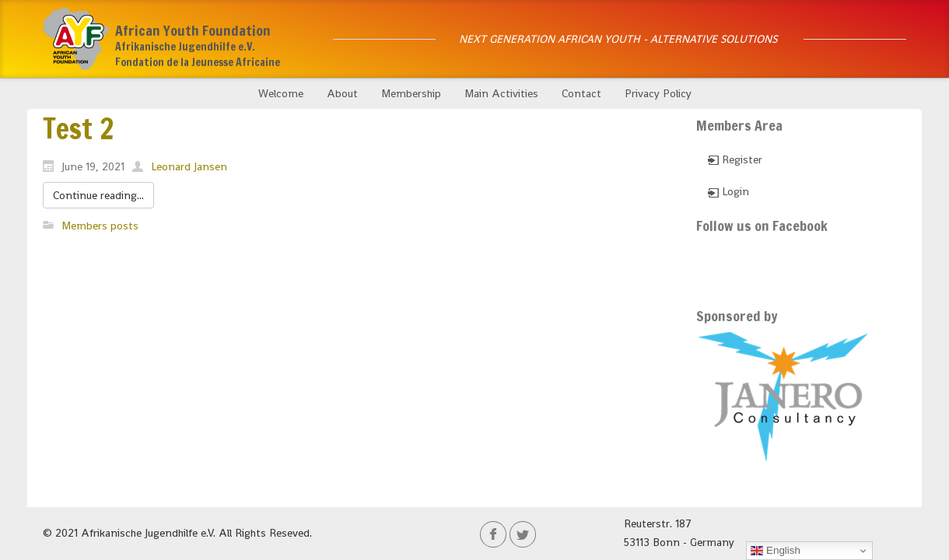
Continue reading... (98, 195)
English (775, 551)
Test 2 (78, 129)
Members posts (100, 226)
